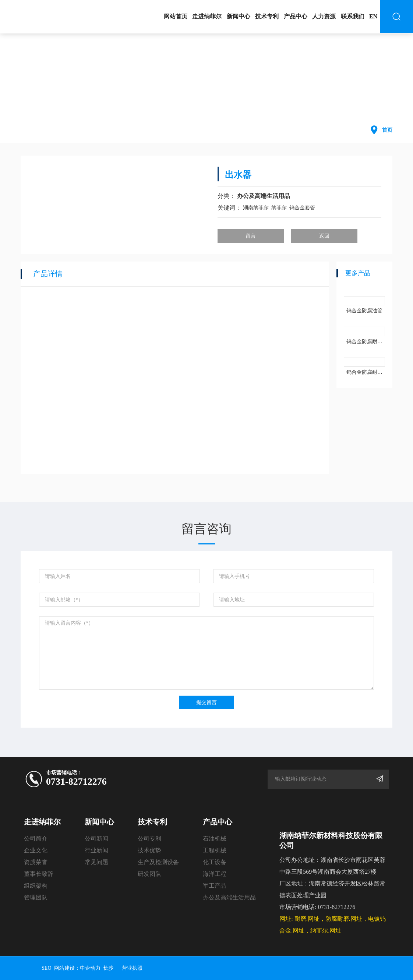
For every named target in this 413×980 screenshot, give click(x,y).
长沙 (108, 968)
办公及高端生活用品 (264, 196)
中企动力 (90, 968)
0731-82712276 (76, 782)
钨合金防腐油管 (364, 310)
